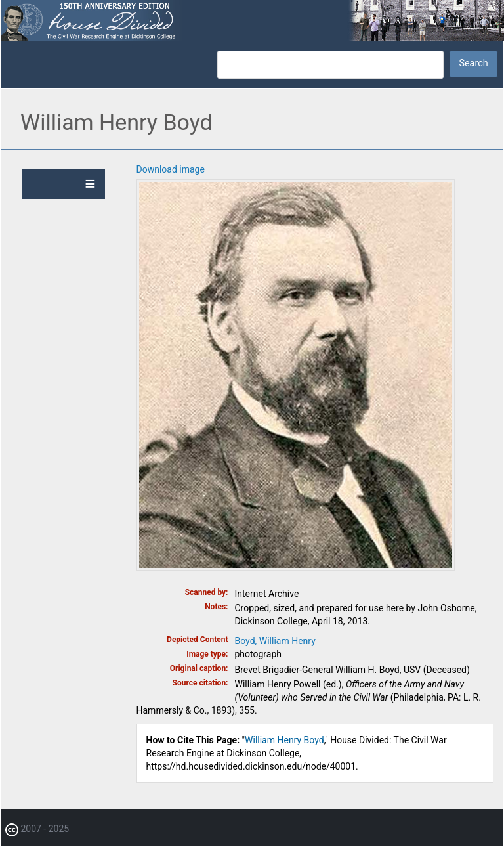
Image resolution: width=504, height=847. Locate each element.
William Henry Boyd (284, 740)
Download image (171, 169)
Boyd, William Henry (275, 641)
